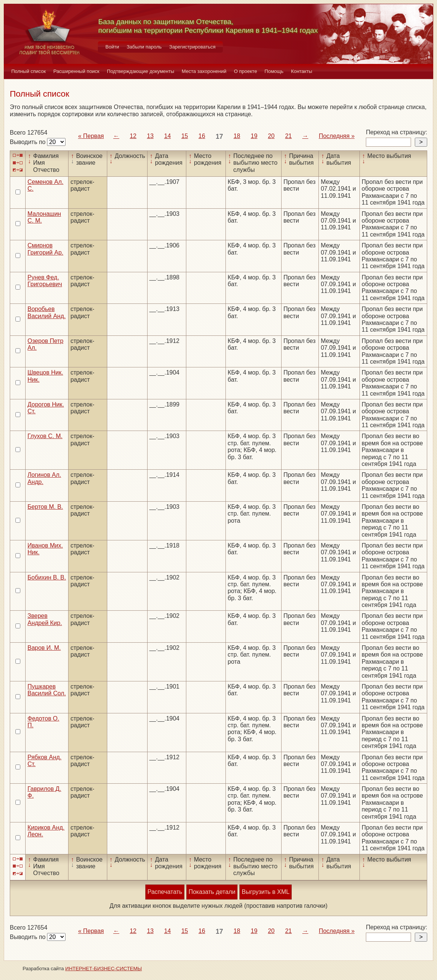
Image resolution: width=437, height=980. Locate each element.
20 (271, 136)
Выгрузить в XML (266, 892)
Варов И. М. (44, 648)
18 (237, 136)
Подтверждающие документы (141, 71)
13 (150, 136)
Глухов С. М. (45, 436)
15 (185, 136)
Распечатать (165, 892)
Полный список (29, 71)
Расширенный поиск (76, 71)
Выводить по (28, 142)
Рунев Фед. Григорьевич (45, 281)
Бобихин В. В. (47, 577)
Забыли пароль (144, 47)
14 (167, 136)
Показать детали (212, 892)
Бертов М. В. (45, 507)
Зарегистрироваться (193, 47)
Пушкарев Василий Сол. (47, 690)
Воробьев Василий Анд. (46, 312)
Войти (112, 47)
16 (202, 136)
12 (133, 136)
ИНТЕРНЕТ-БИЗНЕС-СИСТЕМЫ (104, 969)
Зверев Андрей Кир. (45, 619)
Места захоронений (204, 71)
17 (219, 137)
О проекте (246, 71)
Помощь (274, 71)
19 (254, 136)
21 (288, 136)
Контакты (301, 71)
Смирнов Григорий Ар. (45, 249)
